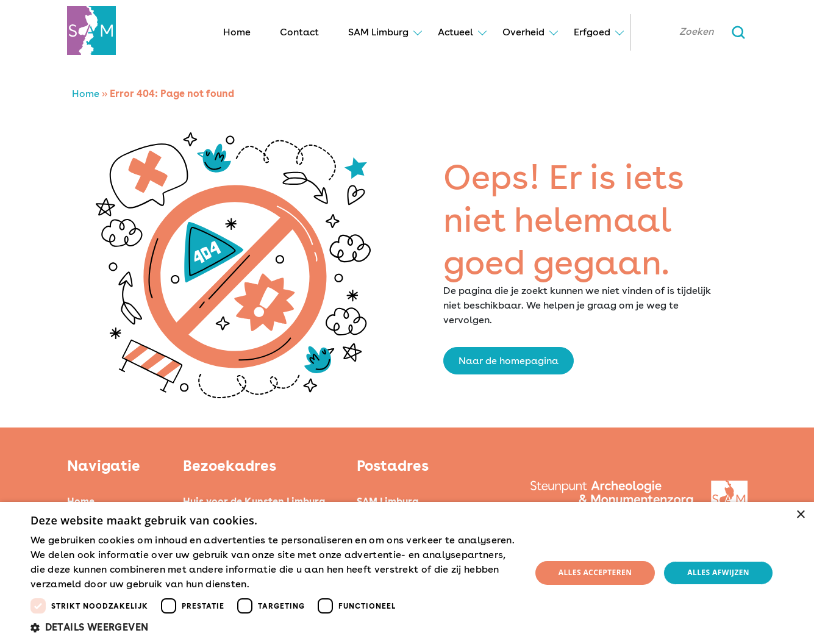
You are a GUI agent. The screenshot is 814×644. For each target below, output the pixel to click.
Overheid (523, 32)
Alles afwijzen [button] (718, 572)
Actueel (455, 32)
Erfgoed (592, 32)
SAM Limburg (378, 32)
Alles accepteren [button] (595, 572)
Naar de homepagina (509, 361)
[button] (273, 628)
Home (237, 32)
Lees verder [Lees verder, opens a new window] (273, 585)
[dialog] (407, 573)
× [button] (800, 515)
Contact (299, 32)
